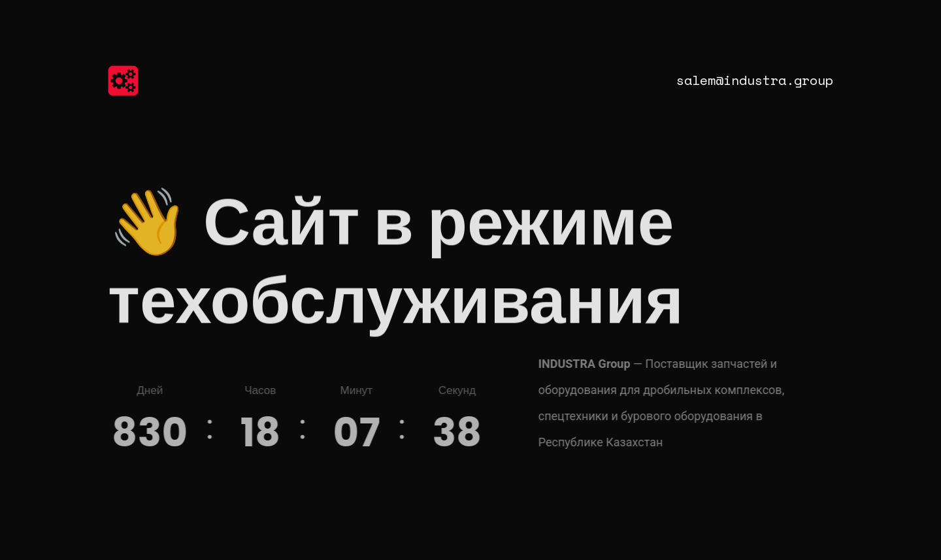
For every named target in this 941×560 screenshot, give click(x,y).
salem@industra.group (755, 80)
